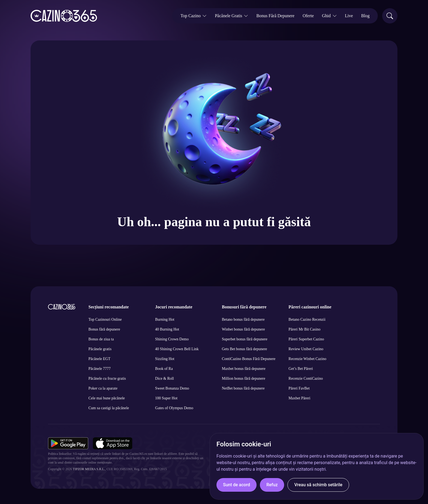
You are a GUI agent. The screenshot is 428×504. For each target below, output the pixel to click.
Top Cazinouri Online (105, 319)
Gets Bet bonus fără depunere (245, 349)
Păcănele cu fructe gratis (107, 378)
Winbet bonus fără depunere (243, 329)
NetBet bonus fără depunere (243, 388)
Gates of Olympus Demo (174, 408)
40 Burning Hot (167, 329)
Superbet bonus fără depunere (245, 339)
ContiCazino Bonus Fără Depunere (249, 359)
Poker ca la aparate (103, 388)
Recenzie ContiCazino (306, 378)
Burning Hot (165, 319)
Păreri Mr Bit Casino (304, 329)
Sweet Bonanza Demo (172, 388)
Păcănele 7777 (99, 369)
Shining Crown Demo (172, 339)
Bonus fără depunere (104, 329)
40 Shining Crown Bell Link (177, 349)
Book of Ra (164, 369)
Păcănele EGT (99, 359)
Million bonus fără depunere (244, 378)
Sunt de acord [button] (237, 485)
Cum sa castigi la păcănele (109, 408)
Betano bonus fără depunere (243, 319)
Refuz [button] (272, 485)
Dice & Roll (164, 378)
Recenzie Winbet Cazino (307, 359)
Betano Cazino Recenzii (307, 319)
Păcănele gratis (100, 349)
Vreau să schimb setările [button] (318, 485)
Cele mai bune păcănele (107, 398)
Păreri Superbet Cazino (306, 339)
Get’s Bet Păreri (301, 369)
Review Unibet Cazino (306, 349)
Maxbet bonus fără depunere (244, 369)
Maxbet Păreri (299, 398)
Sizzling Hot (165, 359)
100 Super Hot (166, 398)
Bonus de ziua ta (101, 339)
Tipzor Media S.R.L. (89, 469)
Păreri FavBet (299, 388)
